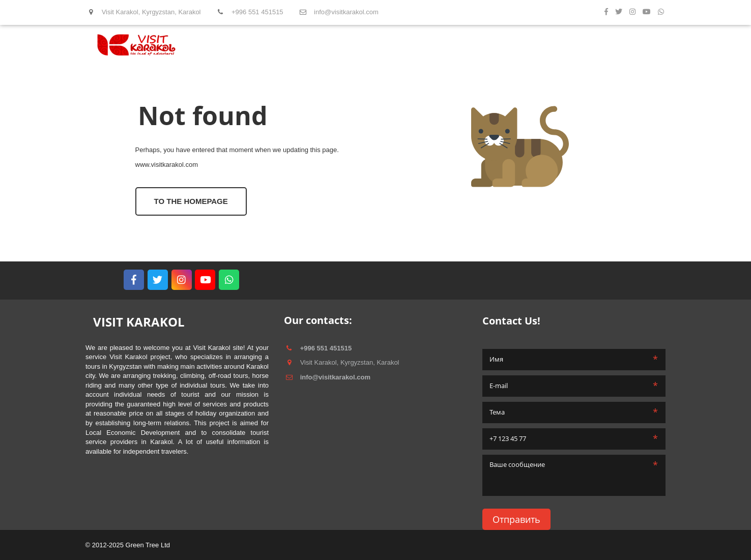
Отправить (516, 519)
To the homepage (191, 201)
